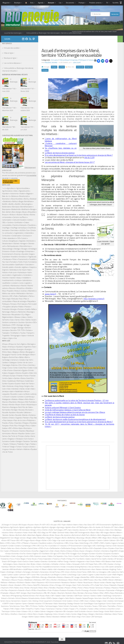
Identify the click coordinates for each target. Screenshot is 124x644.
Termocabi (73, 606)
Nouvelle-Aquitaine (9, 412)
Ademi (76, 525)
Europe (13, 376)
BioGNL (11, 204)
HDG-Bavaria (106, 562)
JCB (107, 567)
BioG (99, 535)
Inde (9, 389)
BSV (18, 540)
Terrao (81, 606)
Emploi (13, 251)
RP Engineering (16, 596)
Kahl (55, 569)
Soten (12, 604)
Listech (84, 575)
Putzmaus (101, 590)
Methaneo (37, 580)
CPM (34, 546)
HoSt (83, 564)
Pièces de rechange (19, 301)
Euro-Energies (83, 554)
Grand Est (30, 378)
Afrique (5, 344)
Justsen (36, 569)
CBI (118, 540)
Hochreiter (46, 564)
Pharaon (68, 588)
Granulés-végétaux (22, 267)
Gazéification (20, 265)
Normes (29, 294)
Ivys (103, 567)
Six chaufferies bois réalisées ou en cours (61, 149)
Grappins (32, 267)
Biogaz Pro (50, 538)
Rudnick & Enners (29, 596)
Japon (12, 391)
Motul (70, 580)
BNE (100, 538)
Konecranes (44, 572)
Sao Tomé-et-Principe (16, 436)
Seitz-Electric (70, 598)
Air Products (106, 527)
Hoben (39, 564)
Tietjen (17, 609)
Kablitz (50, 569)
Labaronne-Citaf (117, 572)
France (26, 376)
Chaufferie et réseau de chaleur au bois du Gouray (65, 415)
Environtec (15, 554)
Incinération (27, 275)
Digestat (22, 241)
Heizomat (22, 564)
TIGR (23, 609)
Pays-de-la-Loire (20, 420)
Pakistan (26, 418)
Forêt (20, 262)
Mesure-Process (17, 580)
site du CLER (89, 158)
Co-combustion (7, 233)
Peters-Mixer (43, 588)
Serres (17, 320)
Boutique (17, 3)
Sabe (64, 596)
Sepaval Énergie (88, 598)
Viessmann (22, 614)
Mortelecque (63, 580)
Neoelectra (65, 583)
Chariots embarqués (19, 225)
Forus (12, 559)
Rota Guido (119, 593)
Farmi (70, 556)
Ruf (37, 596)
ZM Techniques (97, 617)
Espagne (11, 373)
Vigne (10, 338)
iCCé (33, 567)
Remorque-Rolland (92, 593)
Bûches (26, 215)
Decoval (120, 546)
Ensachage (20, 251)
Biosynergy (80, 538)
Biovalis (88, 538)
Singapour (11, 439)
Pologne (25, 423)
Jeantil (111, 567)
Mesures (12, 288)
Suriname (5, 441)
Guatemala (29, 381)
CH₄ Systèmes (58, 543)
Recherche (22, 312)
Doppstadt (98, 548)
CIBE (66, 543)
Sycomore (4, 606)
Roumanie (27, 428)
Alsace (4, 347)
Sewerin (24, 601)
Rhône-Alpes (18, 428)
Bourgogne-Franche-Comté (12, 355)
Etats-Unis (33, 373)
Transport (30, 333)
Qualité (28, 309)
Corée (15, 368)
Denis (18, 548)
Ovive (106, 585)
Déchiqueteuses (13, 246)
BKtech (95, 538)
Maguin (21, 577)
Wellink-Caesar (34, 617)
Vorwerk (61, 614)
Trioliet (65, 609)
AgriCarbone (5, 527)
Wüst (74, 617)
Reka (74, 593)
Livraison (15, 283)
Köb (94, 572)
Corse (10, 368)
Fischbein (115, 556)
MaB (114, 575)
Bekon (119, 533)
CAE (50, 540)
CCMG (8, 543)
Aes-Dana (88, 525)
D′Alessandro (15, 551)
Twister (91, 609)
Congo (4, 368)
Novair (11, 585)
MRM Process (88, 580)
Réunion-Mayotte (18, 434)
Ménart (111, 580)
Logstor (91, 575)
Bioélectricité (16, 209)
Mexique (21, 402)
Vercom (90, 611)
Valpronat (58, 611)
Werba (49, 617)
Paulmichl (5, 588)
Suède (12, 441)
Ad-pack (54, 525)
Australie (5, 349)
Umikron (103, 609)
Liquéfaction (6, 283)
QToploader (4, 593)
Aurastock (18, 533)
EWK (31, 556)
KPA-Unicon (65, 572)
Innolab (63, 567)
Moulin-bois (78, 580)
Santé (30, 317)
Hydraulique (22, 272)
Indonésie (15, 389)
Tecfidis (41, 606)
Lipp (79, 575)
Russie (15, 431)
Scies (12, 320)
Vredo (68, 614)
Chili (20, 365)
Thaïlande (20, 444)
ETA (59, 554)
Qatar (33, 426)
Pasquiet (121, 585)
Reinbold (68, 593)
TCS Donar (33, 606)
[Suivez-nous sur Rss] (30, 39)
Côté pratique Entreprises (68, 60)
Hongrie (27, 386)
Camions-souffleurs (20, 217)
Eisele (57, 551)
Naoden (28, 583)
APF (65, 530)
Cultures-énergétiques (10, 241)
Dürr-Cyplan (5, 551)
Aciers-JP (38, 525)
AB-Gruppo (23, 525)
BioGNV (18, 204)
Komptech (35, 572)
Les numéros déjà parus (12, 63)
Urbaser (24, 611)
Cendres (10, 223)
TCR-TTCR (21, 330)
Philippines (31, 420)
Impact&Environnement (51, 567)
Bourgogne (30, 352)
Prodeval (63, 590)
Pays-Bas (34, 418)
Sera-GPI (106, 598)
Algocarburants (24, 191)
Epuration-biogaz (28, 254)
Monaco (5, 405)
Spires (25, 604)
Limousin (6, 397)
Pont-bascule (22, 304)
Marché (24, 286)
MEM (93, 577)
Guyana (11, 384)
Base (72, 533)
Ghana (23, 378)
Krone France (82, 572)
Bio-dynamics (66, 535)
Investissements (8, 280)
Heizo (15, 564)
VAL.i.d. (31, 611)
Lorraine (20, 397)
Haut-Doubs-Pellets (93, 562)
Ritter (102, 593)
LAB (109, 572)
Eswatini (25, 373)
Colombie (31, 365)
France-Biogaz (20, 559)
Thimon (119, 606)
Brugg (122, 538)
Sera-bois (98, 598)
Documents (70, 3)
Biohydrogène (27, 204)
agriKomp (29, 527)
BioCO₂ (26, 199)
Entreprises (89, 67)
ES (40, 554)
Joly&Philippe (28, 569)
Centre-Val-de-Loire (25, 363)
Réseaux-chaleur (20, 317)
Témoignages (15, 336)
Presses (27, 307)
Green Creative (34, 562)
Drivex (105, 548)
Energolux (89, 551)
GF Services (118, 559)
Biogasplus (116, 535)
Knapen (3, 572)
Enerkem (97, 551)
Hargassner (81, 562)
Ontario (12, 418)
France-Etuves (32, 559)
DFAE (41, 548)
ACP (44, 525)
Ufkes (97, 609)
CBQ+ (4, 223)
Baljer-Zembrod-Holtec (61, 533)
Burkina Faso (14, 357)
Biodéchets (7, 201)
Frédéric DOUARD (51, 63)
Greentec (44, 562)
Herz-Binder (31, 564)
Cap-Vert (29, 360)
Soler (105, 601)
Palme (31, 296)
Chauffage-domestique (19, 228)
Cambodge (6, 360)
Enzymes (17, 254)
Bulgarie (5, 357)
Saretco (93, 596)
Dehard (3, 548)
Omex (52, 585)
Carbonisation (7, 220)
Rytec (48, 596)
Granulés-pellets (8, 267)
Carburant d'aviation (20, 220)
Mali (26, 399)
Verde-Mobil (109, 611)
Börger (38, 540)
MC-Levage (75, 577)
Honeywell (76, 564)
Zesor (88, 617)
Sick (30, 601)
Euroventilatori (5, 556)
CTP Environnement (75, 546)
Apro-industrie (73, 530)
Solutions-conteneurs (10, 322)
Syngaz (14, 328)
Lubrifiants (6, 286)
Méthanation (21, 294)
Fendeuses (7, 259)
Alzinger (33, 530)
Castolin (99, 540)
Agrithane (37, 527)
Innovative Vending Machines (77, 567)
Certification (19, 223)
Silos (23, 320)
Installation (26, 278)
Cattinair (112, 540)
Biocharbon (6, 199)
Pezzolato (60, 588)
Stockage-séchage (23, 325)
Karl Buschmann (85, 569)
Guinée (5, 384)
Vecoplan (70, 611)
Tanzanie (26, 441)
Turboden (83, 609)
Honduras (10, 386)
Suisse (30, 439)
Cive (28, 230)
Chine (25, 365)
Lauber (16, 575)
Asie (34, 347)
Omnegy (58, 585)
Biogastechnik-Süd (7, 538)
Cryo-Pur (44, 546)
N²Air (24, 585)
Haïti (4, 386)
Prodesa (55, 590)
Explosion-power (40, 556)
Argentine (27, 347)
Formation (13, 262)
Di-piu (46, 548)
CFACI (19, 543)
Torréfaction (15, 333)
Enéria (29, 554)
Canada (22, 360)
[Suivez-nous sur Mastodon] (34, 39)
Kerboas (105, 569)
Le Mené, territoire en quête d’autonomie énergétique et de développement (75, 419)
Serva (8, 601)
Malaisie (15, 399)
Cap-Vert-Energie (81, 540)
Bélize (21, 357)
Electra (63, 551)
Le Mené (62, 67)
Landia (10, 575)
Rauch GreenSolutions (35, 593)
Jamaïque (5, 391)
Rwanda (22, 431)
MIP (44, 580)
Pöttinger (119, 590)
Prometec (71, 590)
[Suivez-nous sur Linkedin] (23, 39)
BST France (11, 540)
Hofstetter (55, 564)
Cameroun (15, 360)
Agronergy (60, 527)
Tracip (43, 609)
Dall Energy (101, 546)
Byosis (32, 540)
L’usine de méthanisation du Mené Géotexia (61, 140)
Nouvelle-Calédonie (24, 412)
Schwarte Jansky (34, 598)
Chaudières (31, 225)
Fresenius (56, 559)
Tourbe (23, 333)
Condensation (17, 236)
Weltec (43, 617)
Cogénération (19, 233)
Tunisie (19, 447)
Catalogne (13, 363)
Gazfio (105, 559)
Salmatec (70, 596)
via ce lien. (15, 178)
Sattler (99, 596)
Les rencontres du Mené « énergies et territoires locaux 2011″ (70, 162)
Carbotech (92, 540)
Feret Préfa (84, 556)
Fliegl (121, 556)
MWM (105, 580)
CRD (38, 546)
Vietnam (19, 449)
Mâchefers (32, 291)
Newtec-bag (110, 583)
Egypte (25, 370)
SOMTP (6, 604)
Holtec (69, 564)
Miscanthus (21, 288)
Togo (27, 444)
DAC (94, 546)
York (83, 617)
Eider (52, 551)
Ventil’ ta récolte (80, 611)
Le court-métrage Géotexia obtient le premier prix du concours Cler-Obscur (75, 412)
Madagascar (6, 399)
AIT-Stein (115, 527)
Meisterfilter (85, 577)
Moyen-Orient (20, 405)
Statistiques (6, 325)
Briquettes (32, 212)
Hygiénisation (17, 275)
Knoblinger (11, 572)
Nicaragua (13, 407)
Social (33, 320)
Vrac (15, 338)
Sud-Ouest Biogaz (87, 604)
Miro (48, 580)
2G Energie (5, 525)
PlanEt (121, 588)
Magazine (6, 3)
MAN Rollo (36, 577)
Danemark (17, 370)
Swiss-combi (116, 604)
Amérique (11, 347)
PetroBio (52, 588)
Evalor (14, 556)
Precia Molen (42, 590)
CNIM (102, 543)
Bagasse (29, 194)
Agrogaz (53, 527)
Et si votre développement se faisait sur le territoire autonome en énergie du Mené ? (79, 155)
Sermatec (119, 598)
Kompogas (27, 572)
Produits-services (95, 3)
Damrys (109, 546)
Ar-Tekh (89, 530)
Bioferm (93, 535)
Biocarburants (24, 196)
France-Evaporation (45, 559)
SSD (34, 322)
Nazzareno (41, 583)
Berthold (19, 535)
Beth (25, 535)
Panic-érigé (6, 299)
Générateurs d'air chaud (18, 270)
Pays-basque (8, 420)
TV (107, 3)
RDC (10, 428)
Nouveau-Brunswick (25, 410)
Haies (29, 270)
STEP (13, 325)
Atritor (11, 533)
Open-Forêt (77, 585)
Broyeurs (5, 215)
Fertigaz (99, 556)
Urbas (18, 611)
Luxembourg (29, 397)
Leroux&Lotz (45, 575)
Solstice (111, 601)
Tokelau (33, 444)
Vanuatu (12, 449)
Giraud (4, 562)
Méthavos (12, 583)
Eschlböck (46, 554)
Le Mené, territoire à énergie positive (60, 153)
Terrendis (88, 606)
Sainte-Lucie (30, 434)
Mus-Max (98, 580)
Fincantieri (106, 556)
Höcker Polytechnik (23, 567)
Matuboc (60, 577)
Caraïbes (5, 363)
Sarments (6, 320)
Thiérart (6, 609)
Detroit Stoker (33, 548)
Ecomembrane (26, 551)
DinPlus (85, 548)
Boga (105, 538)
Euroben (92, 554)
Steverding (62, 604)
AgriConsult (14, 527)
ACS (48, 525)
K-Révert (43, 569)
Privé (49, 590)
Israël (28, 389)
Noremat (119, 583)
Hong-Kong (19, 386)
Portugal (21, 426)
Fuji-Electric (80, 559)
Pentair (27, 588)
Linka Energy (72, 575)
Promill (78, 590)
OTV (92, 585)
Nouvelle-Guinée (8, 415)
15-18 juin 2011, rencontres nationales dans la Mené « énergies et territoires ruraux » (79, 425)
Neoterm (73, 583)
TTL (77, 609)
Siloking (35, 601)
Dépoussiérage (7, 249)
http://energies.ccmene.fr (94, 299)
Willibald (63, 617)
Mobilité (29, 288)
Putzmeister (110, 590)
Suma (108, 604)
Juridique (18, 280)
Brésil (32, 355)
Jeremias (6, 569)
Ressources (6, 315)
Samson (87, 596)
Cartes (30, 220)
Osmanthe (86, 585)
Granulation (29, 265)
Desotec (24, 548)
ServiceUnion (16, 601)
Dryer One (119, 548)
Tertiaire (29, 330)
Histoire (5, 272)
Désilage (17, 249)
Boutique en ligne (10, 58)
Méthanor (4, 583)
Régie (27, 315)
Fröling (69, 559)
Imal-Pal (38, 567)
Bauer (93, 533)
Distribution (30, 241)
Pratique (82, 3)
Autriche (12, 349)
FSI (74, 559)
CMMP (96, 543)
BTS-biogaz (25, 540)
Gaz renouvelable (8, 265)
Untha (13, 611)
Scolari (43, 598)
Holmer (62, 564)
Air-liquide (97, 527)
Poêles (21, 307)
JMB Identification (16, 569)
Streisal (77, 604)
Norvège (14, 410)
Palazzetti (113, 585)
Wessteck (56, 617)
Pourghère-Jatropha (10, 307)
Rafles (33, 309)
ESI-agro (54, 554)
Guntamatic (52, 562)
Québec (5, 428)
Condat (11, 546)
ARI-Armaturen (99, 530)
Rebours (14, 312)
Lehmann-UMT (25, 575)
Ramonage (6, 312)
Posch (28, 590)
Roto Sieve (6, 596)
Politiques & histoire (86, 60)
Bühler (44, 540)
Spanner (18, 604)
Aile (90, 527)
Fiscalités (32, 259)
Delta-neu (11, 548)
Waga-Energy (82, 614)
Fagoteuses (32, 257)
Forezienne (5, 559)
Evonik (26, 556)
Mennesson (6, 580)
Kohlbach (19, 572)
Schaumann (117, 596)
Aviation (22, 194)
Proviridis (93, 590)
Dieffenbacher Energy (69, 548)
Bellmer (5, 535)
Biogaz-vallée (32, 538)
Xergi (79, 617)
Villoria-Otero (32, 614)
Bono (110, 538)
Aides (16, 191)
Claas (76, 543)
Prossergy (85, 590)
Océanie (5, 418)
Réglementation (8, 317)
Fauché (76, 556)
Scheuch (4, 598)
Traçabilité (6, 336)
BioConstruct (76, 535)
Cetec (13, 543)
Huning (117, 564)
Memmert (115, 577)
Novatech (18, 585)
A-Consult (14, 525)
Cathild (106, 540)
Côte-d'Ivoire (8, 370)
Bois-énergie (16, 212)
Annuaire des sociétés (12, 48)
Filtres (14, 259)
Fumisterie (32, 262)
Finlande (19, 376)
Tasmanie (34, 441)
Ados (81, 525)
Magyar (28, 577)
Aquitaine (19, 347)
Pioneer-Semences (96, 588)
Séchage (21, 328)
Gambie (17, 378)
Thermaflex (111, 606)
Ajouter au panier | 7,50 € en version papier (10, 182)
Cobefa (108, 543)
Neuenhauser (88, 583)
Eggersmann (44, 551)
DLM (91, 548)
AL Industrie (8, 530)
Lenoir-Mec (36, 575)
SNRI (82, 601)
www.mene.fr (50, 294)
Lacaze (4, 575)
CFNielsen (25, 543)
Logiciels (28, 283)
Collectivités (80, 67)
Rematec (81, 593)
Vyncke (74, 614)
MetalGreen (28, 580)
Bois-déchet (6, 212)
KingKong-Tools (115, 569)
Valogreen (50, 611)
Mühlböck (20, 583)
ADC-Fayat (62, 525)
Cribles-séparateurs (9, 238)
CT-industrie (62, 546)
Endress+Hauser (79, 551)
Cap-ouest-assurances (66, 540)
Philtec (74, 588)
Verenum (118, 611)
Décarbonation (7, 244)
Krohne (73, 572)
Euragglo (74, 554)
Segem (62, 598)
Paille (16, 296)
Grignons (5, 270)
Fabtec (50, 556)
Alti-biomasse (24, 530)
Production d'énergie (9, 309)
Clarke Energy (84, 543)
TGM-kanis (102, 606)
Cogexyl (114, 543)
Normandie (6, 410)
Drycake (111, 548)
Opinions (5, 296)
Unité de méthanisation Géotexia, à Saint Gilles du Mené (68, 410)
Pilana (86, 588)
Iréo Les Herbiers (94, 567)
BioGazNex (41, 538)
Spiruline (29, 322)
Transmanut (50, 609)
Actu (32, 3)
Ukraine (32, 447)
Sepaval (78, 598)
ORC (11, 296)
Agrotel (68, 527)
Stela (55, 604)
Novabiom (4, 585)
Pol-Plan (4, 590)
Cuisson (24, 238)
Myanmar (5, 407)
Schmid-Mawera (21, 598)
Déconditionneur (25, 246)
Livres (21, 283)
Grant (20, 562)
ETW (68, 554)
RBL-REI (47, 593)
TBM (27, 606)
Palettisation (23, 296)
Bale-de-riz (6, 196)
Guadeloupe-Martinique (16, 381)
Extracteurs (23, 257)
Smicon (76, 601)
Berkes (12, 535)
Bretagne (54, 67)
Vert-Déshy (5, 614)
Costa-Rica (22, 368)
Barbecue (15, 196)
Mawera (67, 577)
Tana (22, 606)
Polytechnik (13, 590)
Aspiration (6, 194)
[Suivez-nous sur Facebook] (27, 39)
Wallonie (27, 449)
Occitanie (32, 415)
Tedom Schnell (63, 606)
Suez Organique (100, 604)
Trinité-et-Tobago (8, 447)
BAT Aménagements (82, 533)
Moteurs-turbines (21, 291)
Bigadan (39, 535)
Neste (80, 583)
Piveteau (107, 588)
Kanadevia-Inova (64, 569)
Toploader (6, 333)
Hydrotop (5, 567)
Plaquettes (31, 301)
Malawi (21, 399)
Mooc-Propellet (8, 291)
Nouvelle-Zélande (21, 415)
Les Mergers (55, 575)
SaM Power (78, 596)
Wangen (91, 614)
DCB (114, 546)
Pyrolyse (21, 309)
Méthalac (118, 580)
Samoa (5, 436)
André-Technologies (56, 530)
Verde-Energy (99, 611)
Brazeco (115, 538)
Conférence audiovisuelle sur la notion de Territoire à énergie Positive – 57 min (77, 400)
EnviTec (23, 554)
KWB (89, 572)
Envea (8, 554)
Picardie (5, 423)
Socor (87, 601)
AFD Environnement (104, 525)
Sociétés (116, 3)
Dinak (79, 548)
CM (91, 543)
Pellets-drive (19, 588)
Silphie (28, 320)
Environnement (7, 254)
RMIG (107, 593)
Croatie (30, 368)
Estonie (18, 373)
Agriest (22, 527)
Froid (25, 262)
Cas (60, 3)
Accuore (31, 525)
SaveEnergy (107, 596)
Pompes (13, 304)
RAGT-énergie (21, 593)
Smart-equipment (46, 601)
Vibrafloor (14, 614)
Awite (25, 533)
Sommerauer (119, 601)
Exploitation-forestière (10, 257)
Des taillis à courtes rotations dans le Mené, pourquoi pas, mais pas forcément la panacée (79, 404)
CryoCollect (53, 546)
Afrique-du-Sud (14, 344)
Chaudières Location (45, 543)
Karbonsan (74, 569)
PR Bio (34, 590)
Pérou (28, 426)
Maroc (31, 399)
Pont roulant (32, 304)
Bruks (4, 540)
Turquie (25, 447)
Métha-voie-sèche (9, 294)
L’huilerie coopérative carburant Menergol (61, 145)
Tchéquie (13, 444)
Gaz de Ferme (96, 559)
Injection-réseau (15, 278)
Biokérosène (6, 207)
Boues (25, 212)
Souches (21, 322)
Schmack (11, 598)
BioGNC (5, 204)
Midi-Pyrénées (30, 402)
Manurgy (44, 577)
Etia (63, 554)
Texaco (95, 606)
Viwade (41, 614)
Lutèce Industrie (100, 575)
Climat (33, 230)
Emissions (6, 251)
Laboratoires (27, 280)
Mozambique (31, 405)
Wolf (69, 617)
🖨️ (95, 60)
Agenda (41, 3)
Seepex (55, 598)
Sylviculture (6, 328)
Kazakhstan (19, 391)
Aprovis (82, 530)
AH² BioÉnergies (82, 527)
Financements (23, 259)
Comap (121, 543)
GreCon (26, 562)
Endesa (69, 551)
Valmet (43, 611)
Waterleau (108, 614)
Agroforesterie (7, 191)
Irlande (22, 389)
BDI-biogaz (105, 533)
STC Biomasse (47, 604)
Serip (112, 598)
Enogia (121, 551)
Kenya (26, 391)
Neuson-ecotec (99, 583)
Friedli (63, 559)
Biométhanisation (26, 207)
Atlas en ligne (9, 53)
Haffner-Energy (63, 562)
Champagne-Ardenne (10, 365)
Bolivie (22, 352)
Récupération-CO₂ (18, 315)
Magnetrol (14, 577)
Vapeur (24, 336)
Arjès (107, 530)
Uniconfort (111, 609)
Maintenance (15, 286)
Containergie (26, 546)
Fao (66, 556)
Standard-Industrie (35, 604)
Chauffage (6, 228)
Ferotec (92, 556)
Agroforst (45, 527)
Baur (98, 533)
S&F (53, 596)
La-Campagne (101, 572)
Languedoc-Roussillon (10, 394)
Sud (25, 439)
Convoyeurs (27, 236)
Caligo (54, 540)
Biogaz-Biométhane (26, 201)
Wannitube (99, 614)
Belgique (16, 352)
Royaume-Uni (7, 431)
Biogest (58, 538)
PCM (11, 588)
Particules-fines (17, 299)
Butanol (20, 215)
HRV (100, 564)
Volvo (55, 614)
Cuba (35, 368)
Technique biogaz (51, 606)
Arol (112, 530)
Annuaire (51, 3)
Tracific (37, 609)
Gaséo (88, 559)
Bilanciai (46, 535)
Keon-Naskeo (96, 569)
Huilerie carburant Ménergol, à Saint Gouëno (63, 408)
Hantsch (73, 562)
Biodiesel (33, 199)
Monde (12, 405)
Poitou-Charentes (15, 423)
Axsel (30, 533)
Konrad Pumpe (55, 572)
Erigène (35, 554)
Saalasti (58, 596)
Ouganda (19, 418)
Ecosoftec (35, 551)
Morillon (54, 580)
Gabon (10, 378)
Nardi (34, 583)
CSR (19, 238)
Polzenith (21, 590)
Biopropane (6, 209)
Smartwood (57, 601)
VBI (64, 611)
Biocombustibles (17, 199)
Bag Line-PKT (47, 533)
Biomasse (16, 207)
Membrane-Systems (103, 577)
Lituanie (14, 397)
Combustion (6, 236)
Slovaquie (19, 439)
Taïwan (6, 444)
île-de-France (8, 452)
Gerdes (111, 559)
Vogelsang (48, 614)
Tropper (72, 609)
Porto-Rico (13, 426)
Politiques (45, 70)
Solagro (99, 601)
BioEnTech (86, 535)
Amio (39, 530)
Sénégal (19, 441)
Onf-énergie (67, 585)
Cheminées (14, 230)
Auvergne (20, 349)
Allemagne (31, 344)
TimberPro (29, 609)
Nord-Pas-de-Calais (25, 407)
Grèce (4, 381)
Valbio (37, 611)
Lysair (109, 575)
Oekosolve (45, 585)
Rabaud (12, 593)
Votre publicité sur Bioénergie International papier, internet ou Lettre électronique (54, 33)
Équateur (34, 449)
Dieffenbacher (55, 548)
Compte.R (4, 546)
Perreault (34, 588)
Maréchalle (52, 577)
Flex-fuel (5, 262)
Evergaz (20, 556)
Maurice (5, 402)
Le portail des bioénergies (13, 33)
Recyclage (30, 312)
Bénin (27, 357)
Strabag (70, 604)
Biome (64, 538)
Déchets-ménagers (20, 244)
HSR (105, 564)
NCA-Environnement (53, 583)
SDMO (49, 598)
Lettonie (34, 394)
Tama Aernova (14, 606)
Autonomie (14, 194)
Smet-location (67, 601)
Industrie (5, 278)
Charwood (34, 543)
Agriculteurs (11, 188)
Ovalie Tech (99, 585)
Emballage (32, 249)
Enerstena (105, 551)
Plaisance (115, 588)
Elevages (24, 249)
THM (12, 609)
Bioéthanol (25, 209)
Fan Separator (58, 556)
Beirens (113, 533)
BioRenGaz (71, 538)
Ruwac (42, 596)
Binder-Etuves (55, 535)
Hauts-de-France (27, 384)
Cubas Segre (87, 546)
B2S (39, 533)
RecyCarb (61, 593)
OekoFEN (36, 585)
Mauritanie (13, 402)
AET (94, 525)
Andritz (45, 530)
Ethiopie (6, 376)
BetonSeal (31, 535)
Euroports (107, 554)
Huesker (111, 564)
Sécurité (13, 330)
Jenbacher (118, 567)
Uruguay (5, 449)
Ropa (112, 593)
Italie (33, 389)
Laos (20, 394)
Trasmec (59, 609)
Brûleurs (13, 215)
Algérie (23, 344)
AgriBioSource (117, 525)
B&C (35, 533)
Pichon (80, 588)
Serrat (3, 601)
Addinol (69, 525)
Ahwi (74, 527)
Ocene (30, 585)
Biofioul (15, 201)
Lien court (77, 63)
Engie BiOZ (114, 551)
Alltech (16, 530)
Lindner (64, 575)
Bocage (33, 209)
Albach (122, 527)
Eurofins (99, 554)
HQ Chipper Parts (92, 564)
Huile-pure (13, 272)
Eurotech (115, 554)
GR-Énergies (12, 562)
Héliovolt (12, 567)
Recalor (54, 593)
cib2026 (22, 230)
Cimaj (71, 543)
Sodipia (93, 601)
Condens (18, 546)
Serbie (27, 436)
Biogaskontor (107, 535)
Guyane (17, 384)
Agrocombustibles (23, 188)
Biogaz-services (20, 538)
